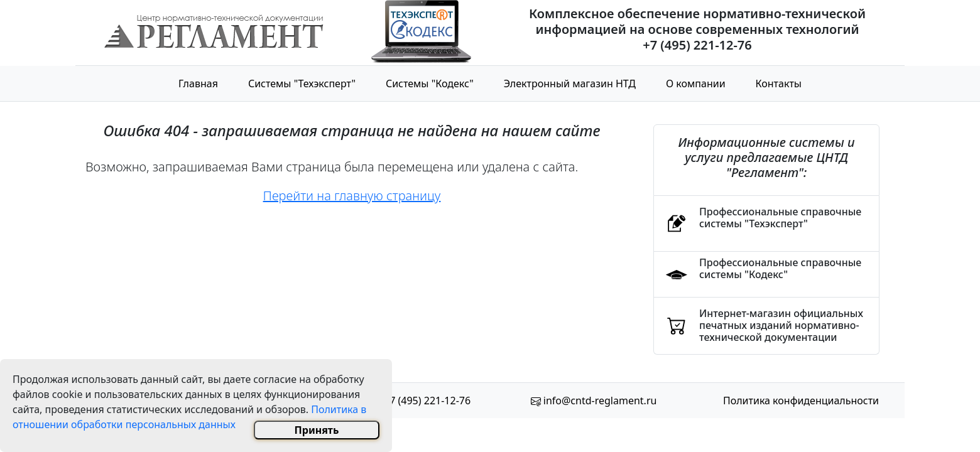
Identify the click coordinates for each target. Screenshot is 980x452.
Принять (317, 430)
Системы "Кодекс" (430, 83)
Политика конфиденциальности (801, 401)
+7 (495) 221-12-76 (427, 401)
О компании (696, 83)
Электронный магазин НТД (570, 83)
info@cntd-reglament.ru (600, 401)
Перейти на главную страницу (352, 196)
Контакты (779, 83)
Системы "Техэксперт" (302, 83)
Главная (198, 83)
